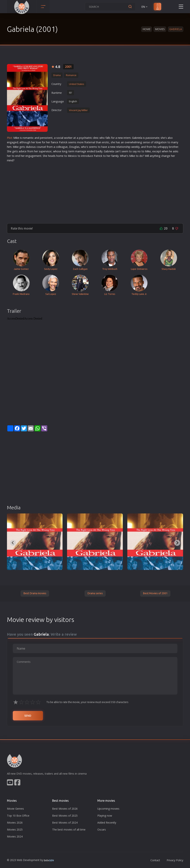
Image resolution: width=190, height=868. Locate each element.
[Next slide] (177, 543)
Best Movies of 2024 (65, 823)
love (39, 142)
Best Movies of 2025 (65, 816)
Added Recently (107, 823)
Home (147, 29)
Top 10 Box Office (18, 816)
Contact (155, 860)
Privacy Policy (175, 860)
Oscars (102, 829)
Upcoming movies (108, 809)
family (115, 156)
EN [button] (145, 7)
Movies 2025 (15, 829)
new (120, 138)
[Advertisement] (95, 191)
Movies (160, 29)
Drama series (95, 593)
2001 (68, 67)
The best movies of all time (69, 829)
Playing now (105, 816)
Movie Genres (15, 809)
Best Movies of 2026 (65, 809)
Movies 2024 (15, 836)
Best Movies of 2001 (155, 593)
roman (27, 138)
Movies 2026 (15, 823)
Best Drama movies (35, 593)
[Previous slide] (13, 543)
